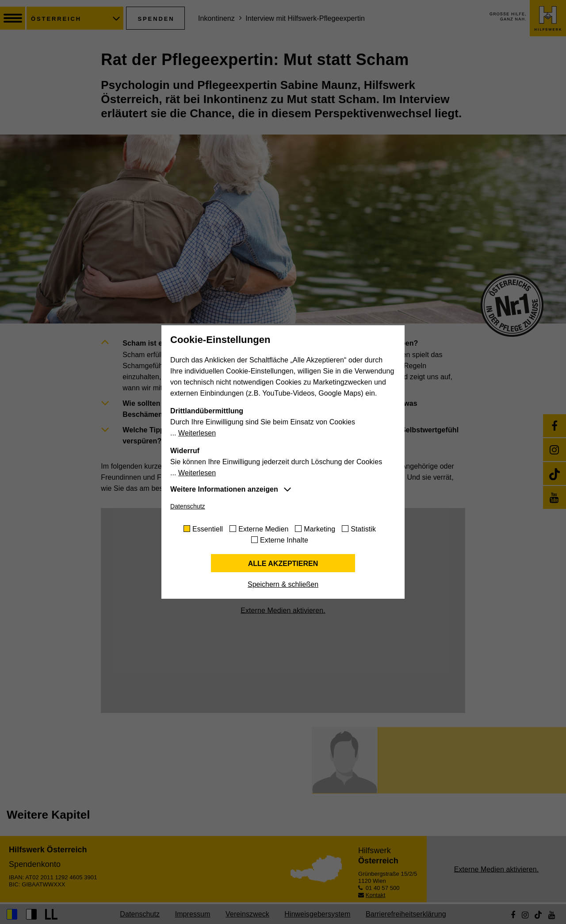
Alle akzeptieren (283, 564)
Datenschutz (188, 506)
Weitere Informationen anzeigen (224, 489)
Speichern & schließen (283, 584)
